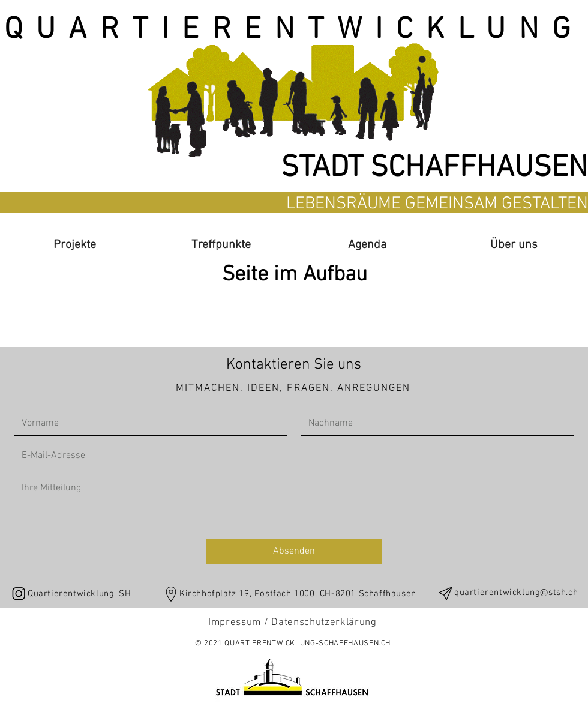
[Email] (290, 456)
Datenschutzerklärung (324, 623)
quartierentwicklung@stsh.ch (516, 593)
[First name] (147, 423)
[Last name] (434, 423)
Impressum (235, 623)
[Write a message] (294, 503)
